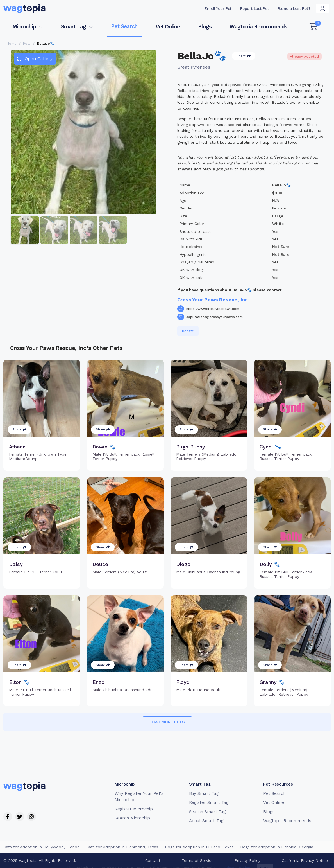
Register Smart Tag (209, 802)
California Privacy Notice (305, 860)
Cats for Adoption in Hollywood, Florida (41, 847)
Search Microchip (132, 818)
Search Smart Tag (207, 812)
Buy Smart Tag (204, 793)
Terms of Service (198, 860)
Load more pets (167, 722)
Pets (27, 44)
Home (12, 44)
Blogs (205, 27)
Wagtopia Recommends (258, 27)
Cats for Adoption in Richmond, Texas (122, 847)
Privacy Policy (247, 860)
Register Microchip (134, 809)
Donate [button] (188, 331)
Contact (153, 860)
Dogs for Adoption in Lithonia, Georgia (277, 847)
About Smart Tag (206, 821)
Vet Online (168, 27)
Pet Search (124, 26)
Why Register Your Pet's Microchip (139, 797)
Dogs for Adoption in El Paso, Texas (199, 847)
